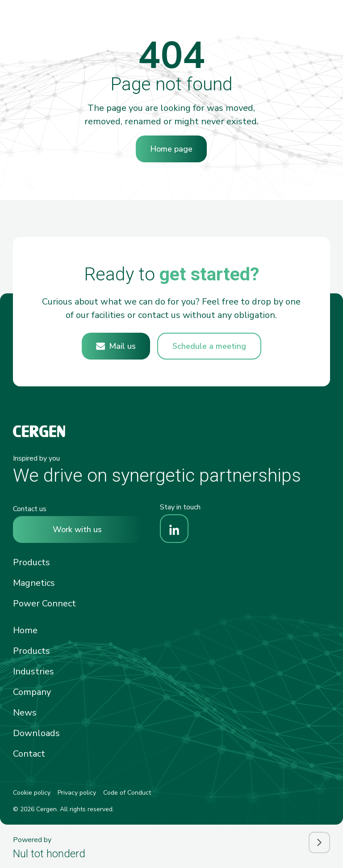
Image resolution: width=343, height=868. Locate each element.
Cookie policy (32, 793)
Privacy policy (77, 793)
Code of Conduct (127, 793)
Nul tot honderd (49, 854)
